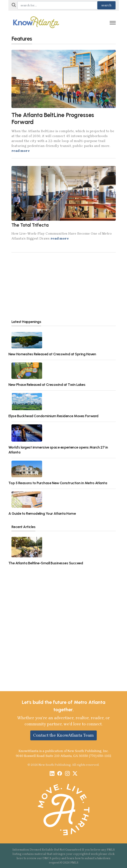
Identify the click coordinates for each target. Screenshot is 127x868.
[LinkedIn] (52, 774)
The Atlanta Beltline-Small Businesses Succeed (46, 563)
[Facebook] (60, 774)
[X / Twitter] (75, 774)
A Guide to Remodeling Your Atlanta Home (42, 513)
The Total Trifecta (30, 225)
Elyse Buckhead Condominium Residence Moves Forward (53, 416)
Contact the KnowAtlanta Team (63, 735)
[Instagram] (67, 774)
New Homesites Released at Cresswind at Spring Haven (52, 354)
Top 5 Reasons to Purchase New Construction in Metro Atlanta (58, 483)
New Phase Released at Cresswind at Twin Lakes (47, 385)
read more (21, 151)
